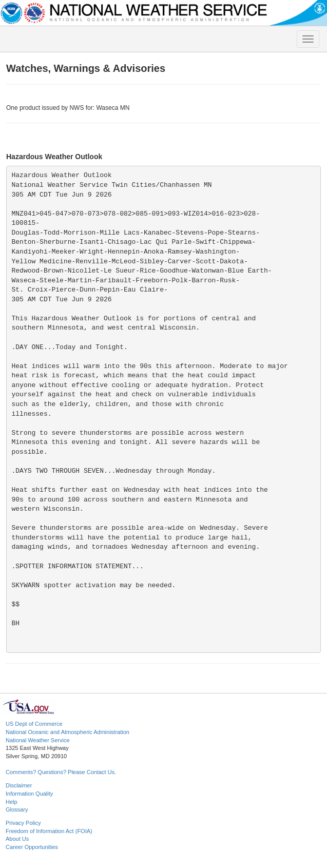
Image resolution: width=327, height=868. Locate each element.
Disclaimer (19, 785)
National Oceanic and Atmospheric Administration (68, 732)
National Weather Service (38, 740)
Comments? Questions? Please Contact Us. (61, 772)
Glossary (17, 809)
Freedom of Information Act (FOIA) (49, 831)
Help (12, 802)
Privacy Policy (23, 823)
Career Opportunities (32, 847)
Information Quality (29, 794)
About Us (17, 839)
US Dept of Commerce (34, 724)
